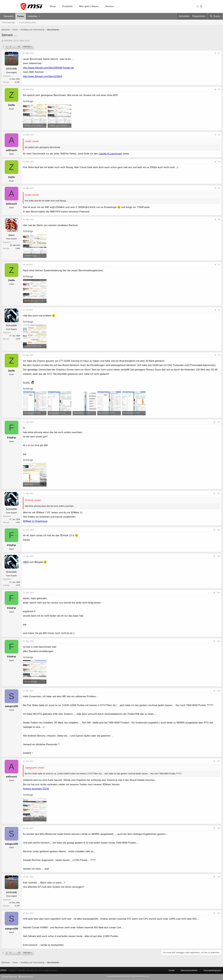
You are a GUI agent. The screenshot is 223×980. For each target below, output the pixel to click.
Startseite (8, 16)
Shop (53, 6)
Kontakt (172, 970)
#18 (219, 828)
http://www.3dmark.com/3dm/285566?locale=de (48, 68)
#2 (219, 89)
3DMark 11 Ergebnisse (35, 521)
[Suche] (215, 16)
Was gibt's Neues (89, 6)
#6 (219, 220)
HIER (26, 562)
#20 (219, 913)
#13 (219, 556)
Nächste (27, 46)
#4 (219, 162)
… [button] (14, 46)
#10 (219, 422)
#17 (219, 761)
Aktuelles (33, 16)
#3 (219, 135)
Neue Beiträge (9, 23)
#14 (219, 593)
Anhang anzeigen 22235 (36, 789)
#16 (219, 691)
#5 (219, 188)
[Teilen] (215, 53)
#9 (219, 355)
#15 (219, 641)
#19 (219, 877)
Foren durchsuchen (28, 23)
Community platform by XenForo (128, 976)
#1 (219, 53)
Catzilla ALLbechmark (110, 154)
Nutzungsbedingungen (212, 970)
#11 (219, 493)
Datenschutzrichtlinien (189, 970)
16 (19, 46)
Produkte (67, 6)
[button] (40, 16)
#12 (219, 530)
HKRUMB (8, 41)
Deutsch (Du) (26, 977)
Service (110, 6)
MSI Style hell (9, 977)
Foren (21, 16)
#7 (219, 265)
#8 (219, 310)
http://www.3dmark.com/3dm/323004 (43, 76)
